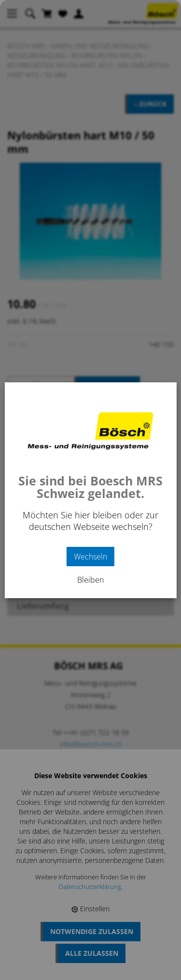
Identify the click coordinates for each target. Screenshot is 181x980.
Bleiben (90, 580)
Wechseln (90, 557)
